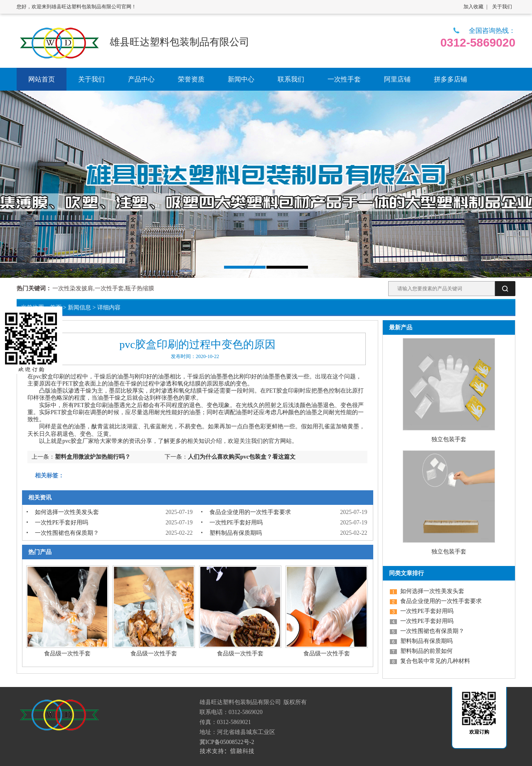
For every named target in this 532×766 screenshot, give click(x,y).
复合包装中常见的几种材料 (435, 661)
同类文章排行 (406, 573)
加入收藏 (473, 7)
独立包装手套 (449, 439)
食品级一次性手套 (67, 654)
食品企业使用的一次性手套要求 (250, 512)
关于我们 (502, 7)
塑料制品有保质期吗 (236, 533)
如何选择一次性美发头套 (67, 512)
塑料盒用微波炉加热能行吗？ (93, 457)
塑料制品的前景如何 (426, 651)
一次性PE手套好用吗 (62, 523)
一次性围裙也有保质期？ (67, 533)
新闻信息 (79, 308)
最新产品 (401, 327)
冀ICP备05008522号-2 (227, 742)
